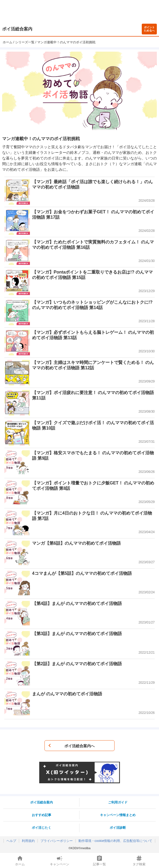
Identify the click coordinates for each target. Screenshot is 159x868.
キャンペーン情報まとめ (118, 815)
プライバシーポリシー (57, 841)
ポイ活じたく (42, 828)
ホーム (8, 42)
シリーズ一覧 (25, 42)
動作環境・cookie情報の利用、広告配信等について (115, 841)
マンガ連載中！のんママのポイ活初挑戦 (66, 42)
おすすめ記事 (42, 815)
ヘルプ (11, 841)
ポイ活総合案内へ (80, 746)
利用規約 (28, 841)
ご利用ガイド (118, 802)
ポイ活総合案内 (17, 29)
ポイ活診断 (118, 828)
